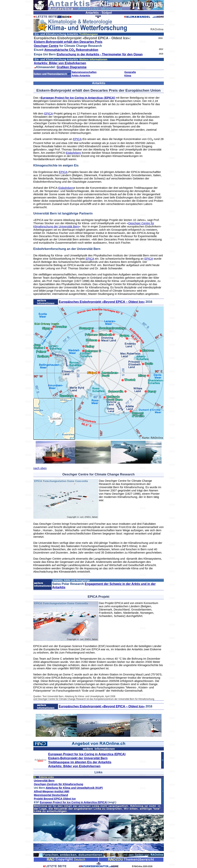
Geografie (130, 72)
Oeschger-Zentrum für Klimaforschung (59, 784)
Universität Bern (44, 781)
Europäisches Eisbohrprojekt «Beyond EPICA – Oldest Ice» (102, 302)
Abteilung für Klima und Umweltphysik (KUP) (74, 788)
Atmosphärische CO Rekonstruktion (71, 50)
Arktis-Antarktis (81, 76)
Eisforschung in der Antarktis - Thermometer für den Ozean (100, 54)
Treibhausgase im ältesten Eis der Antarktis (80, 762)
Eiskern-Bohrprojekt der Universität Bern (78, 758)
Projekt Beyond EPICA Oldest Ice (55, 799)
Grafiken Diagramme (72, 67)
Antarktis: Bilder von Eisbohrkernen (60, 63)
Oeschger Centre (46, 46)
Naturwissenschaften (84, 72)
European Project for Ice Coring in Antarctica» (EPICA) (78, 98)
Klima (128, 76)
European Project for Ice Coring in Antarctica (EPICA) (87, 754)
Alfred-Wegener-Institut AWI (52, 791)
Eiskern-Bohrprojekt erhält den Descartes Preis (68, 42)
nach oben (40, 468)
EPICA (49, 113)
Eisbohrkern (73, 153)
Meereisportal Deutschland (51, 795)
